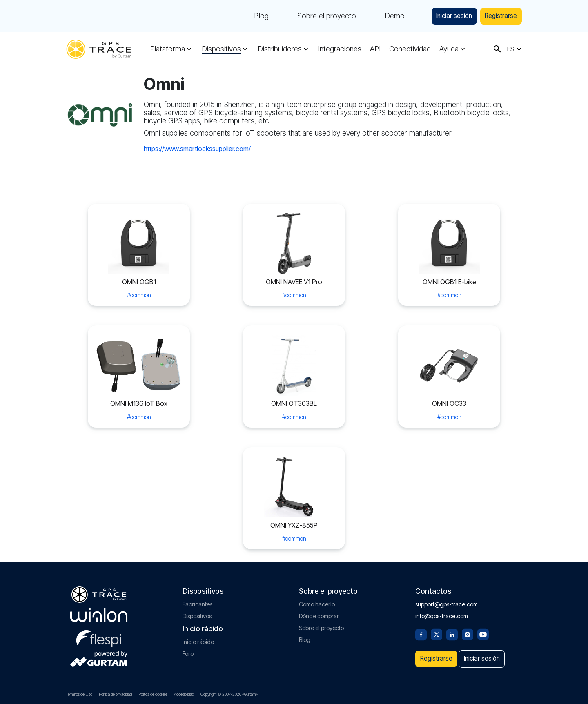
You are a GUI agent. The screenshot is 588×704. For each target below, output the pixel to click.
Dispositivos (220, 49)
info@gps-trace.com (442, 612)
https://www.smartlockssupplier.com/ (197, 149)
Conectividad (407, 49)
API (373, 49)
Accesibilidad (184, 694)
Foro (188, 649)
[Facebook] (421, 629)
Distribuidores (278, 49)
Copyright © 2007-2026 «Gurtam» (229, 694)
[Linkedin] (452, 629)
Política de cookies (153, 694)
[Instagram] (468, 629)
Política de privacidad (115, 694)
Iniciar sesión (443, 16)
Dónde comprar (319, 612)
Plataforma (168, 49)
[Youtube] (483, 629)
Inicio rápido (198, 637)
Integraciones (338, 49)
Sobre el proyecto (311, 16)
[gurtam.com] (99, 610)
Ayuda (445, 49)
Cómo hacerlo (317, 600)
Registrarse (498, 16)
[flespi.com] (99, 633)
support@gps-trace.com (447, 600)
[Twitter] (437, 629)
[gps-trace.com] (99, 49)
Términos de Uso (79, 694)
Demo (379, 16)
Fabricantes (197, 600)
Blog (245, 16)
